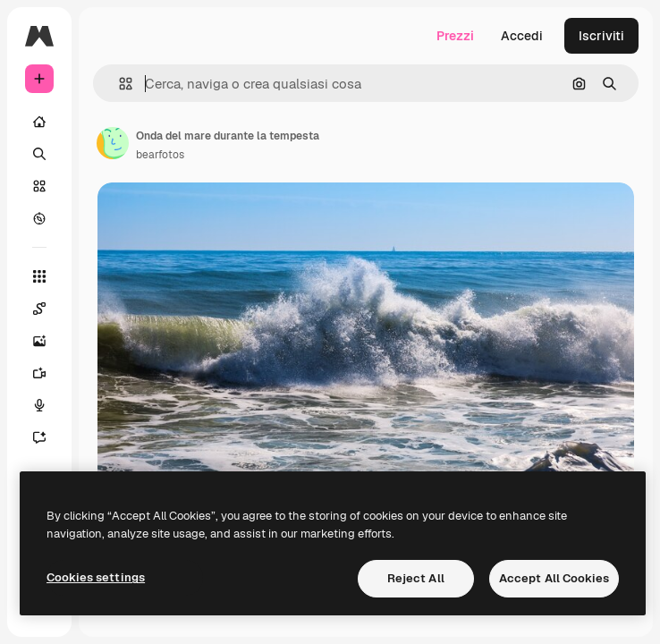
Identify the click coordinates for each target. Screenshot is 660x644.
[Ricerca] (39, 154)
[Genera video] (39, 373)
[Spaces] (39, 309)
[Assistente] (39, 437)
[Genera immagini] (39, 341)
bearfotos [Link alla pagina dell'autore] (160, 155)
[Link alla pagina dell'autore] (113, 143)
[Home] (39, 122)
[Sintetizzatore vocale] (39, 405)
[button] (118, 84)
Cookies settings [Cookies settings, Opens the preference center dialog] (96, 577)
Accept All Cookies (554, 578)
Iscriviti (601, 36)
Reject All (416, 578)
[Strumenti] (39, 276)
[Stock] (39, 186)
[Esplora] (39, 218)
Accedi (522, 36)
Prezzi (455, 36)
